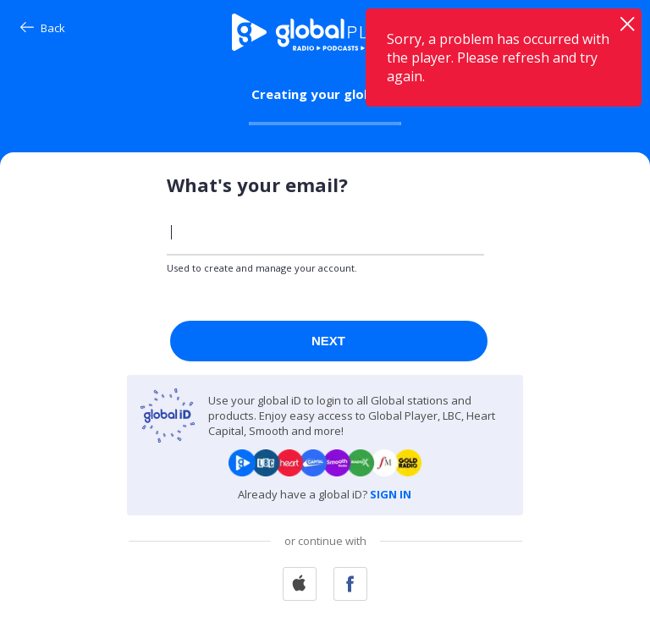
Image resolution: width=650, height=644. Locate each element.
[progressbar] (325, 124)
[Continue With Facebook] (350, 585)
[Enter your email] (325, 232)
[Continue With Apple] (300, 585)
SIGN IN (391, 494)
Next (328, 341)
